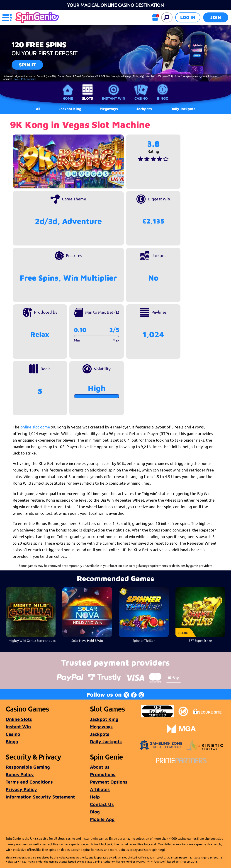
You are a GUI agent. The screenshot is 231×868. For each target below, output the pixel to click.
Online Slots (19, 719)
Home (68, 98)
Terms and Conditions (29, 782)
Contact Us (102, 804)
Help (95, 797)
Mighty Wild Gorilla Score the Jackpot (32, 640)
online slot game (35, 427)
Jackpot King (104, 719)
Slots (88, 98)
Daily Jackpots (183, 109)
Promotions (103, 774)
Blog (95, 812)
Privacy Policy (21, 789)
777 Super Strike (200, 640)
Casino (141, 98)
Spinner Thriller (144, 640)
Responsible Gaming (28, 767)
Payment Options (109, 782)
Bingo (163, 98)
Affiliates (100, 789)
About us (100, 767)
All (38, 109)
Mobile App (102, 819)
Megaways (101, 727)
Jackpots (100, 734)
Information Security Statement (40, 797)
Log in (188, 17)
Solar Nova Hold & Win (87, 640)
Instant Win (114, 98)
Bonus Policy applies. (25, 79)
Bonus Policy (20, 774)
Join (216, 17)
